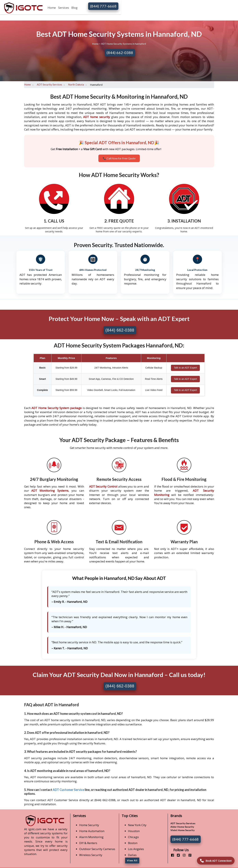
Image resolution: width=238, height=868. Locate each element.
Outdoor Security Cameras (97, 849)
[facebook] (171, 855)
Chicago (133, 837)
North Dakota (76, 84)
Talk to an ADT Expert (185, 368)
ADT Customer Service (68, 790)
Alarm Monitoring (91, 837)
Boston (133, 843)
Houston (134, 831)
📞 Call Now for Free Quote (119, 158)
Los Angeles (136, 849)
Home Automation (92, 831)
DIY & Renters (88, 843)
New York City (137, 825)
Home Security (89, 825)
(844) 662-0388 (120, 53)
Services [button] (64, 8)
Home (52, 8)
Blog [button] (74, 8)
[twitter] (177, 855)
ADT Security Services (49, 84)
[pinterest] (189, 855)
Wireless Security (91, 855)
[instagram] (183, 855)
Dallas (132, 855)
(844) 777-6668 (103, 6)
